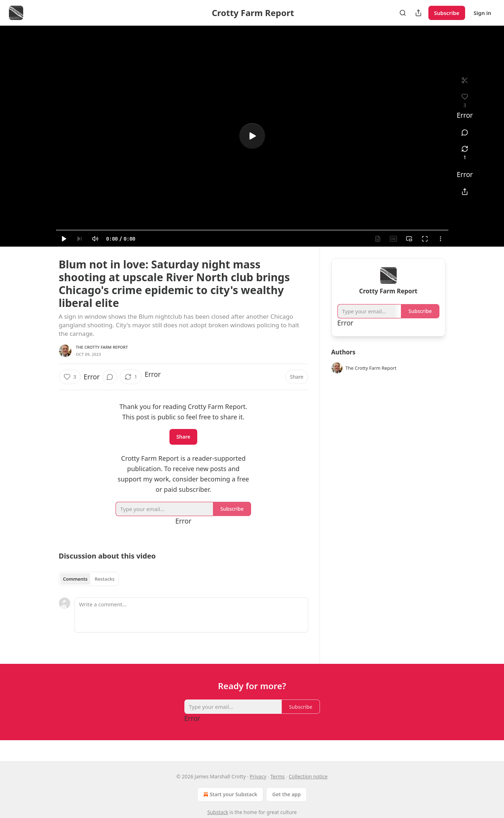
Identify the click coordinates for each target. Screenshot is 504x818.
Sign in (482, 13)
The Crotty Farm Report (102, 347)
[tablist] (89, 579)
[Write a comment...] (191, 615)
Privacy (258, 776)
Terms (278, 776)
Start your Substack (230, 794)
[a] (252, 136)
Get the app (286, 794)
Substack (218, 812)
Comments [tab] (75, 579)
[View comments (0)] (465, 132)
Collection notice (308, 776)
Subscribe (447, 13)
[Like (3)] (70, 377)
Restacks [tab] (105, 579)
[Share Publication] (418, 13)
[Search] (403, 13)
